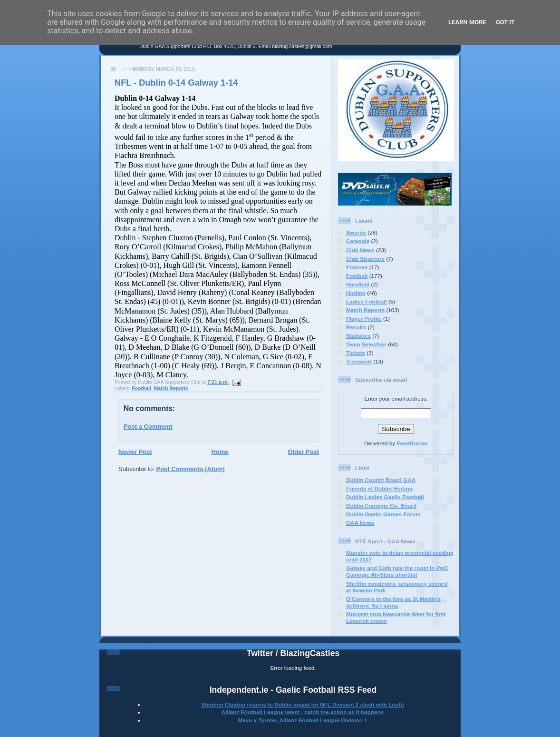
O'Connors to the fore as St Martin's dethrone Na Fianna (393, 602)
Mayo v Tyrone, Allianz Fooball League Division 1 (302, 720)
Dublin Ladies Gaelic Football (385, 497)
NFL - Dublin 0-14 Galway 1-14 (176, 83)
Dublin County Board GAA (381, 480)
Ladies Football (367, 301)
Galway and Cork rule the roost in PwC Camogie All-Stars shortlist (397, 571)
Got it (505, 22)
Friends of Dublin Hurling (379, 488)
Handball (358, 284)
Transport (359, 361)
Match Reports (171, 388)
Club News (360, 250)
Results (356, 327)
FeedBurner (412, 443)
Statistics (358, 336)
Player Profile (364, 319)
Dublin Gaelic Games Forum (383, 514)
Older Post (303, 452)
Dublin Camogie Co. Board (381, 506)
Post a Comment (148, 427)
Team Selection (366, 344)
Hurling (356, 293)
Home (220, 452)
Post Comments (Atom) (191, 469)
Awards (356, 232)
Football (141, 388)
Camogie (358, 241)
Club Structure (365, 259)
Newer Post (135, 452)
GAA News (360, 523)
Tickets (356, 353)
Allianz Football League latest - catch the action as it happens (303, 712)
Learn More (467, 22)
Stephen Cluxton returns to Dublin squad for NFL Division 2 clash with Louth (302, 704)
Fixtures (357, 267)
